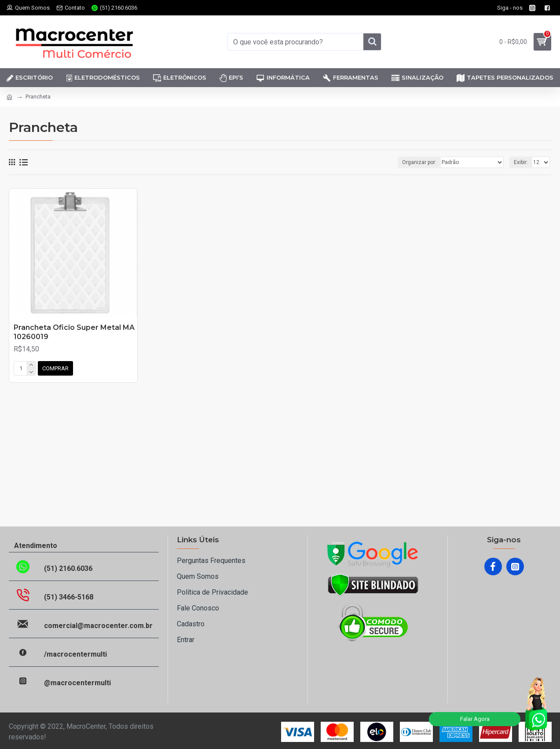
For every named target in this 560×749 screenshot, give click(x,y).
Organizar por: (419, 162)
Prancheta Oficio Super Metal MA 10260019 (74, 332)
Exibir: (521, 162)
